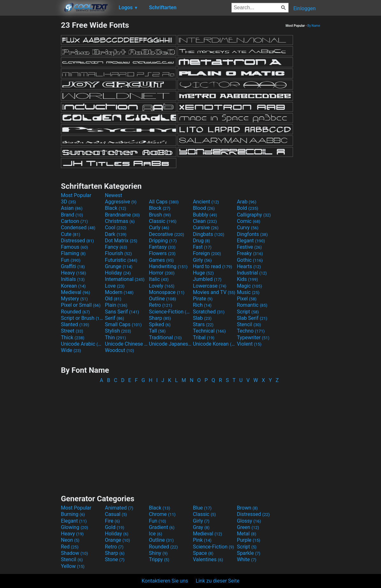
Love (115, 286)
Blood (204, 208)
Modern (119, 292)
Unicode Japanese (170, 344)
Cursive (206, 228)
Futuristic (121, 260)
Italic (159, 279)
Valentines (208, 559)
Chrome (162, 514)
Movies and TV (214, 292)
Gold (115, 527)
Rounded (75, 312)
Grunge (119, 266)
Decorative (166, 234)
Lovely (162, 286)
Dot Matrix (121, 241)
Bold (248, 208)
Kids (247, 279)
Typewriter (253, 338)
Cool (116, 228)
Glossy (249, 521)
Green (248, 527)
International (125, 279)
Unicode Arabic (82, 344)
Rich (202, 305)
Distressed (77, 241)
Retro (161, 305)
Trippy (159, 559)
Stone (115, 559)
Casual (116, 514)
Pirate (203, 299)
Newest (114, 195)
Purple (249, 540)
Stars (203, 324)
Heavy (73, 273)
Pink (202, 540)
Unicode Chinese (126, 344)
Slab (202, 318)
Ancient (206, 202)
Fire (112, 521)
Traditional (165, 338)
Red (70, 547)
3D (68, 202)
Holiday (118, 273)
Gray (201, 527)
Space (203, 553)
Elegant (251, 241)
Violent (249, 344)
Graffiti (73, 266)
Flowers (162, 253)
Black (116, 208)
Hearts (249, 266)
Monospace (167, 292)
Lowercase (210, 286)
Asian (72, 208)
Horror (162, 273)
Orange (117, 540)
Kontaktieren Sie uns (165, 581)
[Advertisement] (30, 116)
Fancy (116, 247)
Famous (74, 247)
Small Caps (123, 324)
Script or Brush (82, 318)
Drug (201, 241)
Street (72, 331)
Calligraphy (254, 215)
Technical (209, 331)
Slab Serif (252, 318)
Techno (251, 331)
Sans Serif (122, 312)
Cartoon (74, 221)
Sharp (160, 318)
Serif (114, 318)
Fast (202, 247)
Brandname (122, 215)
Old (113, 299)
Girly (202, 260)
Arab (247, 202)
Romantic (252, 305)
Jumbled (207, 279)
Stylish (118, 331)
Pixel (247, 299)
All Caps (164, 202)
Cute (71, 234)
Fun (71, 260)
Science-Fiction (170, 312)
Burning (73, 514)
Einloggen (304, 8)
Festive (249, 247)
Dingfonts (252, 234)
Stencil (249, 324)
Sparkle (249, 553)
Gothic (250, 260)
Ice (155, 534)
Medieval (76, 292)
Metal (247, 534)
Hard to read (212, 266)
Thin (115, 338)
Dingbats (209, 234)
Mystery (74, 299)
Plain (116, 305)
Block (160, 208)
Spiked (160, 324)
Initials (73, 279)
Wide (71, 350)
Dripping (163, 241)
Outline (162, 299)
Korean (73, 286)
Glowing (74, 527)
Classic (163, 221)
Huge (203, 273)
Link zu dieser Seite (218, 581)
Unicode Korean (214, 344)
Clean (205, 221)
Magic (249, 286)
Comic (249, 221)
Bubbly (205, 215)
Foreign (207, 253)
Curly (159, 228)
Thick (73, 338)
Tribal (204, 338)
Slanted (75, 324)
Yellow (73, 566)
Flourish (118, 253)
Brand (72, 215)
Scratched (209, 312)
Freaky (250, 253)
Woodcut (119, 350)
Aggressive (121, 202)
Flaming (73, 253)
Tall (157, 331)
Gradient (162, 527)
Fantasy (162, 247)
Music (248, 292)
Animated (119, 508)
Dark (116, 234)
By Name (314, 26)
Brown (247, 508)
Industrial (252, 273)
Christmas (120, 221)
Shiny (158, 553)
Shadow (74, 553)
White (247, 559)
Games (161, 260)
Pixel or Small (81, 305)
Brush (160, 215)
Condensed (78, 228)
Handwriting (168, 266)
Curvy (248, 228)
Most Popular (76, 195)
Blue (202, 508)
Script (248, 312)
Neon (70, 540)
